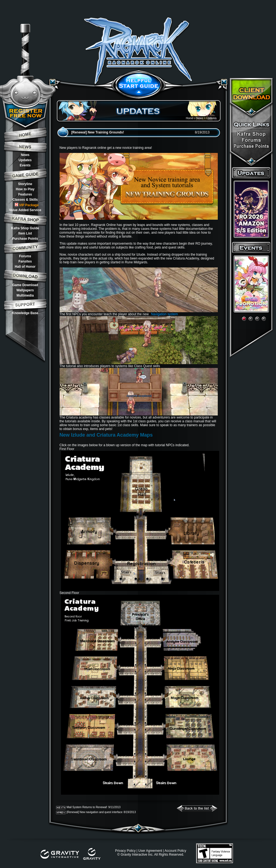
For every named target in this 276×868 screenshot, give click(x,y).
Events (25, 165)
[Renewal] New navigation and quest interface (95, 812)
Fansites (25, 261)
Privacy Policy (125, 851)
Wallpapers (25, 290)
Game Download (25, 285)
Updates (25, 160)
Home (190, 118)
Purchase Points (25, 239)
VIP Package (27, 205)
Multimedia (25, 295)
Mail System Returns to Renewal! (87, 807)
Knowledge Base (25, 313)
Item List (25, 233)
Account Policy (175, 851)
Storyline (25, 184)
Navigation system (165, 314)
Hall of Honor (25, 267)
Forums (25, 256)
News (25, 155)
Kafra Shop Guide (25, 228)
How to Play (25, 189)
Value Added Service (25, 210)
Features (25, 194)
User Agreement (150, 851)
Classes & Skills (25, 200)
